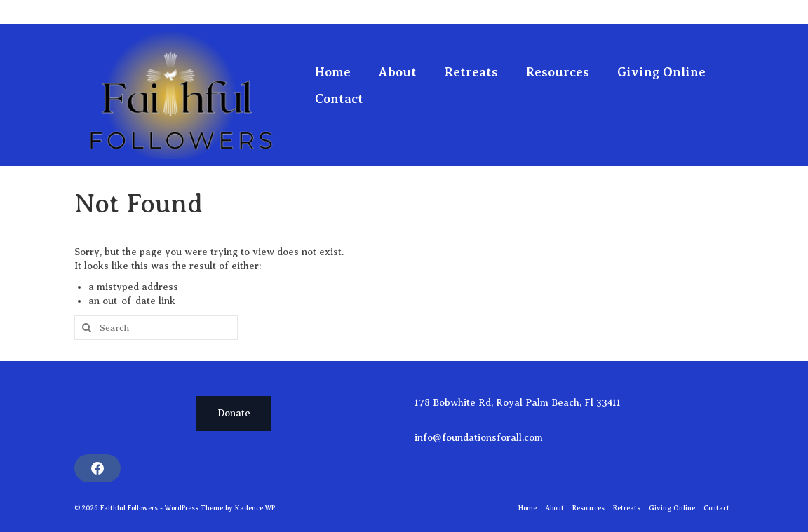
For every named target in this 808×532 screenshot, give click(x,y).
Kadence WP (255, 508)
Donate (234, 413)
